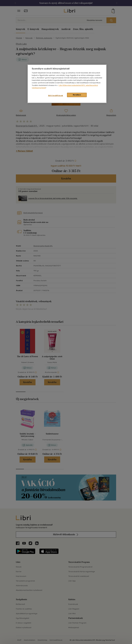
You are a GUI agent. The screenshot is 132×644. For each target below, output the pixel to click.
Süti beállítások (56, 96)
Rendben (77, 95)
